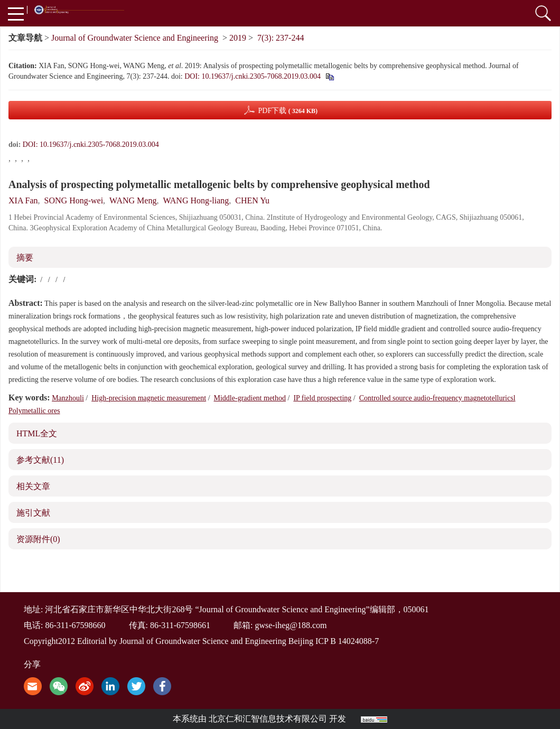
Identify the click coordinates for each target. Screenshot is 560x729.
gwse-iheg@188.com (291, 625)
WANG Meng (133, 200)
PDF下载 (288, 111)
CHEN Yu (252, 200)
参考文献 (40, 460)
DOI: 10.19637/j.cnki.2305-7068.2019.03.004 (253, 76)
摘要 (25, 258)
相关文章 (33, 486)
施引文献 (33, 513)
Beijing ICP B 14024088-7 (334, 641)
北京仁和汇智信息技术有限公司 (268, 719)
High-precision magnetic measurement (149, 398)
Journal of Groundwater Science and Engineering (135, 38)
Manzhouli (68, 398)
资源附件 (38, 539)
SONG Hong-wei (74, 200)
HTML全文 (37, 433)
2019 (238, 38)
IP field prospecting (322, 398)
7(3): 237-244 (281, 38)
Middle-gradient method (250, 398)
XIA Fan (23, 200)
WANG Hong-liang (196, 200)
